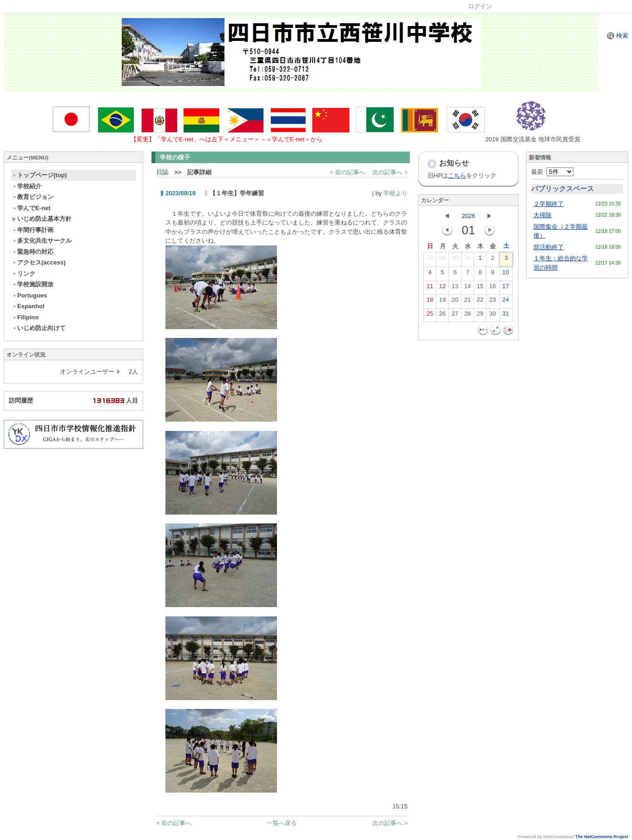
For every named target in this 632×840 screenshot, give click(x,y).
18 (430, 302)
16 (493, 288)
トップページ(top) (39, 175)
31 (467, 260)
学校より (395, 193)
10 (506, 274)
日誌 (162, 172)
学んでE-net (31, 208)
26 (442, 316)
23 (493, 302)
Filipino (25, 317)
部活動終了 (549, 247)
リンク (24, 274)
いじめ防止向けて (39, 328)
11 (430, 288)
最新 (552, 172)
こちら (457, 175)
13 (455, 288)
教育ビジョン (33, 197)
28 (430, 260)
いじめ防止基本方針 (42, 219)
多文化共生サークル (42, 241)
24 (506, 302)
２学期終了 (549, 204)
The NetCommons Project (602, 837)
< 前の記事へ (348, 172)
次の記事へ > (390, 172)
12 (442, 288)
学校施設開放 (33, 284)
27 (455, 316)
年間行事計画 (33, 230)
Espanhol (28, 306)
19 (442, 302)
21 (467, 302)
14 (467, 288)
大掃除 (543, 215)
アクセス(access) (39, 262)
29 (442, 260)
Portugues (30, 295)
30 (455, 260)
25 (430, 316)
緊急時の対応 (33, 252)
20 (455, 302)
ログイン (480, 6)
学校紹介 (27, 186)
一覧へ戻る (282, 823)
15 (480, 288)
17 (506, 288)
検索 (618, 36)
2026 (469, 216)
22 (480, 302)
